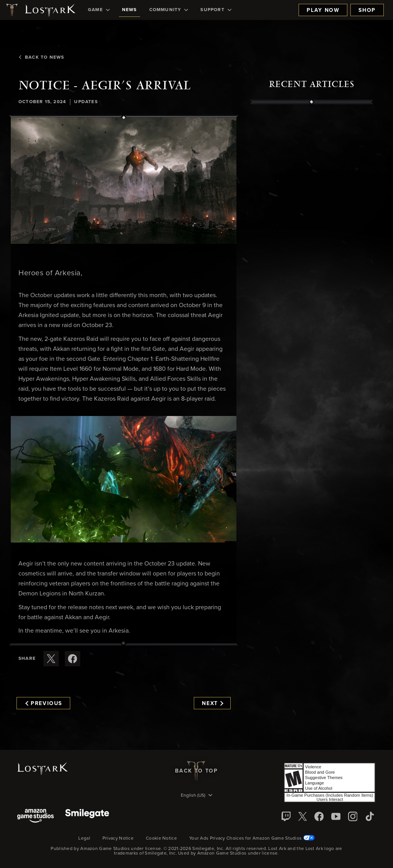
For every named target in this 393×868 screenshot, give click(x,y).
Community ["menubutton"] (169, 10)
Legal (84, 838)
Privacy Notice (118, 838)
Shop (367, 10)
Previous (44, 704)
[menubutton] (196, 796)
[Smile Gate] (87, 816)
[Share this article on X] (51, 659)
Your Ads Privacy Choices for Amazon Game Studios (252, 838)
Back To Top (196, 771)
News (130, 10)
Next (212, 704)
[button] (124, 181)
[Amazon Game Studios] (36, 816)
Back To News (41, 58)
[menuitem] (99, 10)
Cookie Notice (161, 838)
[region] (312, 278)
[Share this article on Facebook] (73, 659)
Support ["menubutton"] (216, 10)
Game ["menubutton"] (99, 10)
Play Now (323, 10)
